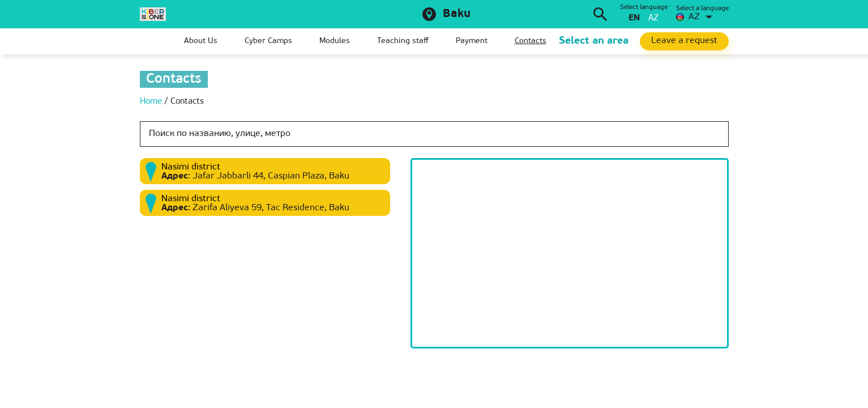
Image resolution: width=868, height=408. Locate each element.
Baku (457, 14)
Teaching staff (403, 41)
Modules (335, 41)
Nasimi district (191, 167)
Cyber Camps (268, 41)
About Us (201, 41)
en (634, 18)
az (653, 18)
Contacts (531, 41)
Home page (148, 41)
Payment (472, 41)
